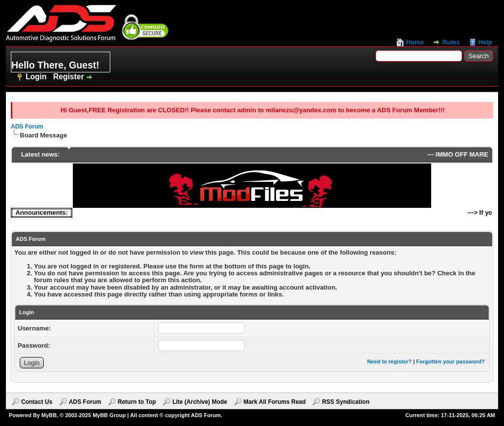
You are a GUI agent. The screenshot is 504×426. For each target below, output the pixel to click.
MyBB (49, 415)
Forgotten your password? (451, 361)
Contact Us (37, 402)
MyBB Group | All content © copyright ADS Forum (157, 415)
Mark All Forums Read (275, 402)
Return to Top (137, 402)
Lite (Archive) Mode (200, 402)
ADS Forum (27, 127)
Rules (451, 42)
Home (415, 42)
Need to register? (389, 361)
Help (485, 42)
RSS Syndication (346, 402)
